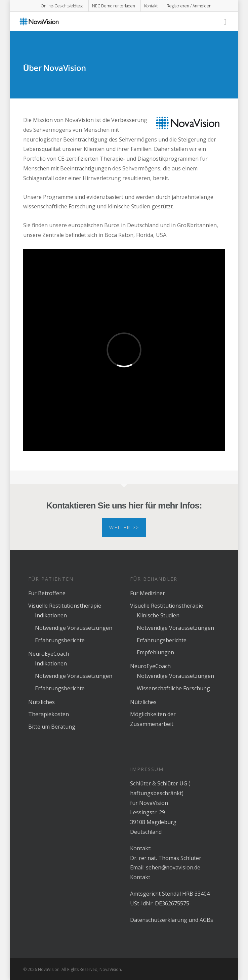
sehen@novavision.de (173, 867)
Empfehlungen (155, 652)
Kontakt (151, 6)
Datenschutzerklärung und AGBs (172, 920)
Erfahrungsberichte (60, 640)
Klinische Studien (158, 615)
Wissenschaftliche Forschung (173, 688)
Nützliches (42, 702)
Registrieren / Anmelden (189, 6)
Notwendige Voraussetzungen (74, 628)
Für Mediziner (148, 593)
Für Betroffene (47, 593)
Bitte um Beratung (52, 727)
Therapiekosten (49, 714)
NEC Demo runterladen (114, 6)
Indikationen (51, 615)
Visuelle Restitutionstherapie (65, 606)
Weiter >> (124, 527)
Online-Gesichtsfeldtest (62, 6)
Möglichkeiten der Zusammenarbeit (153, 719)
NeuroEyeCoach (49, 654)
